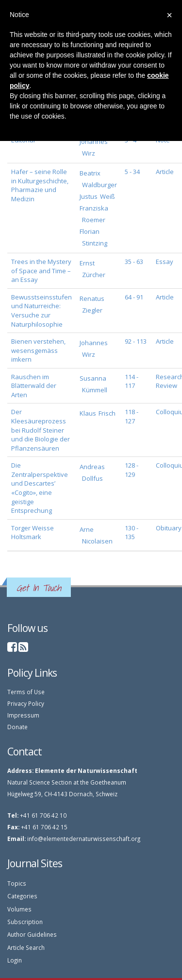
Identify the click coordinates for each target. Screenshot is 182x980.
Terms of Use (26, 692)
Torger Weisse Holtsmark (33, 533)
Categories (22, 896)
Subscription (25, 922)
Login (15, 960)
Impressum (23, 715)
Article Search (26, 947)
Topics (17, 883)
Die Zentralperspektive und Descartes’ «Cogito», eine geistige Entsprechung (40, 488)
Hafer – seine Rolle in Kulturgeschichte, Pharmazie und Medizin (40, 185)
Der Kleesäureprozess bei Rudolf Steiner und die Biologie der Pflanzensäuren (41, 430)
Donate (17, 727)
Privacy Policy (26, 703)
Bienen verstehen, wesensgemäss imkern (38, 350)
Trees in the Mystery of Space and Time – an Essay (41, 271)
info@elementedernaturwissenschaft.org (84, 839)
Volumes (19, 909)
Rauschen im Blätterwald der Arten (34, 386)
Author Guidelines (32, 934)
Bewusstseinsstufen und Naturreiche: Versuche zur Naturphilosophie (41, 311)
